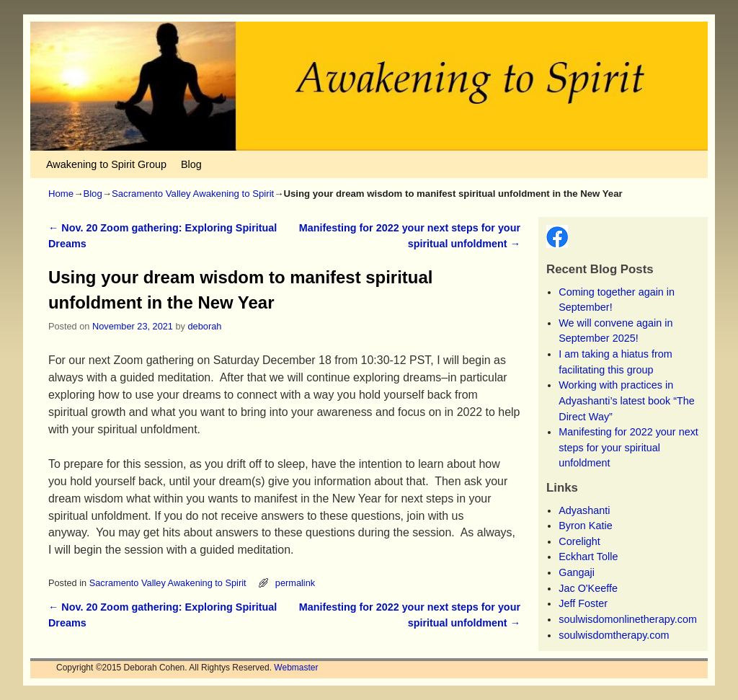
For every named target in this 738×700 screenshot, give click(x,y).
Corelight (579, 541)
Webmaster (296, 668)
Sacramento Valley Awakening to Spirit (193, 194)
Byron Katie (585, 526)
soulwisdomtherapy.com (614, 635)
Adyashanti (584, 510)
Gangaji (577, 572)
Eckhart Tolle (588, 557)
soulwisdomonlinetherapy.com (628, 619)
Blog (191, 164)
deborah (205, 326)
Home (61, 194)
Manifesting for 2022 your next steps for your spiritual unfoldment (628, 447)
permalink (295, 583)
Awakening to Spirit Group (106, 164)
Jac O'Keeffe (588, 588)
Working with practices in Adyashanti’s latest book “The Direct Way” (627, 400)
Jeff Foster (583, 603)
